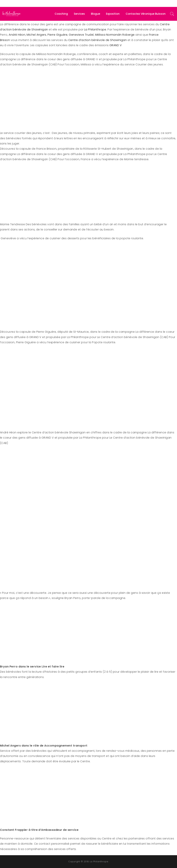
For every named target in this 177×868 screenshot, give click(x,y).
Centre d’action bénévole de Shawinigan (97, 40)
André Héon (17, 35)
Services (79, 14)
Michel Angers (36, 35)
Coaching (61, 14)
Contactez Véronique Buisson (146, 14)
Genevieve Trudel (81, 35)
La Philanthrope (95, 29)
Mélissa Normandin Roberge (115, 35)
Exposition (113, 14)
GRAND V (116, 45)
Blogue (96, 14)
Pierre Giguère (57, 35)
